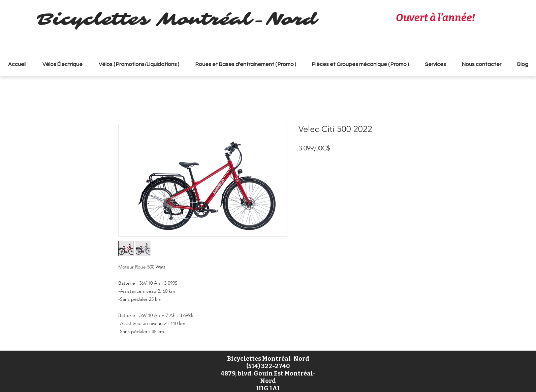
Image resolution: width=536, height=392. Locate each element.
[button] (139, 64)
